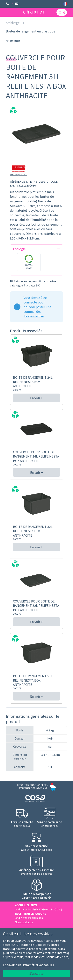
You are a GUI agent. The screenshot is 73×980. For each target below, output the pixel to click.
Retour (13, 41)
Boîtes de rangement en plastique (31, 31)
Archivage (13, 23)
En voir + (36, 398)
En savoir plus (12, 965)
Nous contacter (24, 922)
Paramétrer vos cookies (38, 965)
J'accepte (36, 973)
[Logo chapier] (34, 12)
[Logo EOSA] (36, 799)
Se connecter (34, 316)
